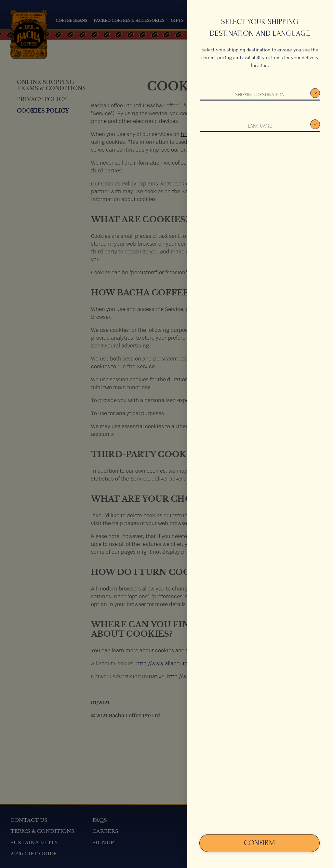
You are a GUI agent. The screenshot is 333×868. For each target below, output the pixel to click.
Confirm (260, 843)
